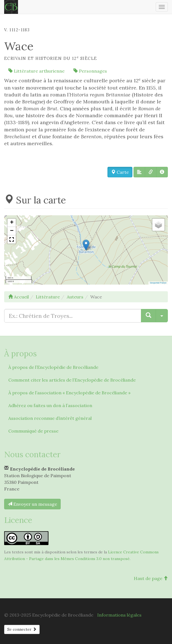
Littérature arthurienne (36, 71)
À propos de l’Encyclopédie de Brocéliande (53, 367)
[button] (139, 172)
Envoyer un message (32, 504)
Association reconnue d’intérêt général (50, 418)
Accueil (19, 297)
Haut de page (151, 578)
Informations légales (119, 615)
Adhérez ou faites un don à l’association (50, 405)
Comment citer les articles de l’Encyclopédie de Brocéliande (72, 380)
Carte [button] (120, 172)
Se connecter (22, 629)
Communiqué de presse (33, 431)
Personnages (90, 71)
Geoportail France (158, 283)
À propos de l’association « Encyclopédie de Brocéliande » (69, 393)
